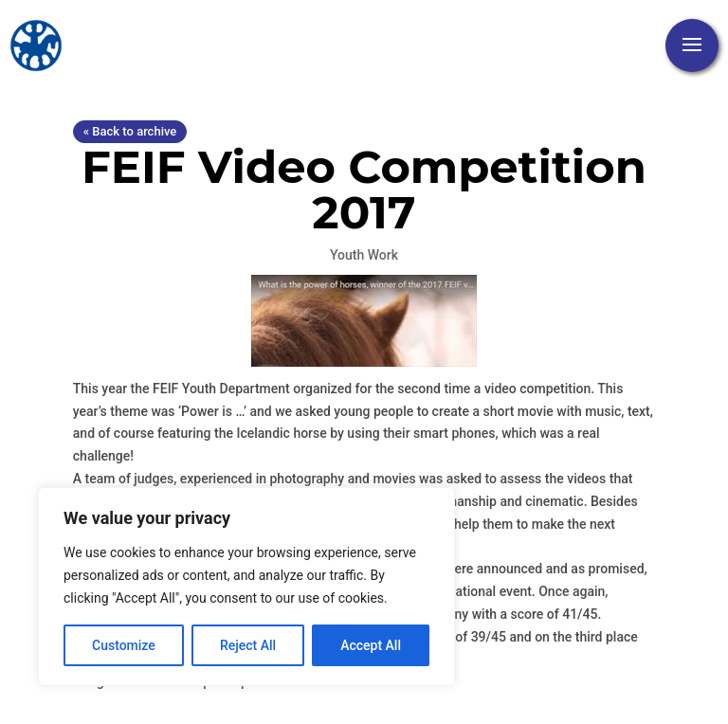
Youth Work (364, 255)
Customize (124, 645)
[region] (246, 587)
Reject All (248, 645)
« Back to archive (130, 131)
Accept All (371, 645)
